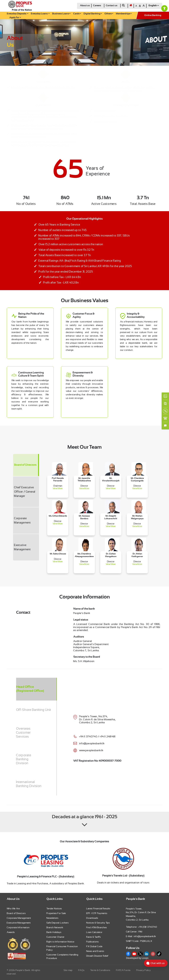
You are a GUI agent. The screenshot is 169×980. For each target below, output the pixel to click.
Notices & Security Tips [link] (98, 923)
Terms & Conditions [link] (100, 970)
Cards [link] (77, 14)
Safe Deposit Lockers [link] (58, 923)
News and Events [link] (95, 951)
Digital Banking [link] (93, 14)
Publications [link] (93, 942)
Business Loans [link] (61, 14)
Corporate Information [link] (18, 927)
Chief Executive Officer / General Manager (25, 492)
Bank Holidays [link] (54, 932)
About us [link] (85, 6)
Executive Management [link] (19, 923)
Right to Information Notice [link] (60, 942)
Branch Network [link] (55, 927)
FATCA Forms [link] (123, 970)
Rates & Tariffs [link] (94, 937)
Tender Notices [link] (54, 909)
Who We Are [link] (13, 909)
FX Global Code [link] (94, 946)
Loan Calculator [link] (94, 932)
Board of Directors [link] (16, 913)
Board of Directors (25, 465)
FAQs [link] (81, 970)
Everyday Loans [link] (40, 14)
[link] (164, 8)
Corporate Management (22, 520)
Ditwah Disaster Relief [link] (97, 956)
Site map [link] (68, 970)
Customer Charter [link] (56, 937)
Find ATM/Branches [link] (97, 927)
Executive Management (22, 547)
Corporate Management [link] (19, 918)
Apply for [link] (15, 18)
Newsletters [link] (53, 918)
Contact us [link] (112, 6)
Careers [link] (97, 6)
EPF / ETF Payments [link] (97, 913)
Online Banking (153, 15)
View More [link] (58, 488)
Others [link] (109, 14)
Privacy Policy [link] (144, 970)
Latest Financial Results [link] (98, 909)
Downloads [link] (92, 918)
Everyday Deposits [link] (18, 14)
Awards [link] (11, 932)
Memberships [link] (124, 14)
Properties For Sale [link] (56, 913)
